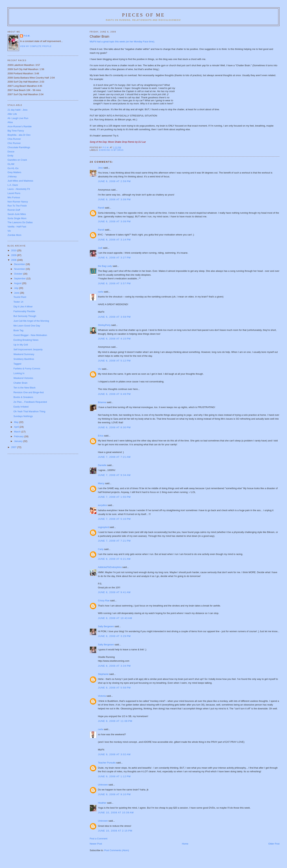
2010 (14, 250)
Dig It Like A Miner (23, 307)
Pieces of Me (143, 15)
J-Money (12, 177)
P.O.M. (27, 36)
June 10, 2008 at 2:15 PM (115, 831)
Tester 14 (18, 302)
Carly (101, 549)
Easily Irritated (21, 407)
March (18, 432)
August (18, 283)
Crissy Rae (104, 601)
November (20, 269)
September (20, 278)
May (17, 422)
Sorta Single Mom (17, 218)
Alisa (10, 122)
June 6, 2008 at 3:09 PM (114, 199)
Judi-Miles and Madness (20, 181)
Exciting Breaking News (26, 340)
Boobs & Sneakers (23, 397)
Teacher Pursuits (107, 763)
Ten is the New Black (24, 388)
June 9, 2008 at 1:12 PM (114, 776)
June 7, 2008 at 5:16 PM (114, 519)
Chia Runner (14, 139)
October (19, 274)
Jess (100, 168)
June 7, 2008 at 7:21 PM (114, 541)
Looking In (19, 373)
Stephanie (103, 674)
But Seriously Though (25, 316)
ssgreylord (103, 527)
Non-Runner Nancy (18, 202)
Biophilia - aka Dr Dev (19, 135)
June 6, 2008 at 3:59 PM (114, 317)
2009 (14, 255)
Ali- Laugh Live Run (18, 118)
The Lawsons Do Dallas (20, 222)
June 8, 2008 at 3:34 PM (114, 666)
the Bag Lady (105, 266)
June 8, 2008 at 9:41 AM (114, 592)
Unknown (103, 785)
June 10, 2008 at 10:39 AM (116, 813)
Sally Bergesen (106, 626)
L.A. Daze (13, 185)
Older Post (274, 844)
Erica (101, 436)
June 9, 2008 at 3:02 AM (114, 754)
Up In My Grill (21, 345)
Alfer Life (12, 114)
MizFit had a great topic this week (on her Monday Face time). (122, 42)
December (20, 264)
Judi (100, 248)
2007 (14, 447)
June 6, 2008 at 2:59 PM (114, 181)
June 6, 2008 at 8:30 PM (114, 427)
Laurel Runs (14, 193)
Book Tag (18, 330)
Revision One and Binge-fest (28, 392)
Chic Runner (14, 143)
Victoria (102, 696)
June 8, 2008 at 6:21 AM (114, 559)
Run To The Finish (17, 206)
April (17, 427)
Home (185, 844)
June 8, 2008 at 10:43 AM (115, 618)
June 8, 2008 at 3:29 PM (114, 636)
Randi (101, 208)
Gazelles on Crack (17, 160)
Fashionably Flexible (24, 311)
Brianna (102, 402)
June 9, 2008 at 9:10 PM (114, 794)
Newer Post (96, 844)
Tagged (17, 364)
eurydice (102, 505)
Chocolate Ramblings (19, 147)
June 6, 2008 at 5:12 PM (114, 361)
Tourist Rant (20, 297)
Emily (10, 156)
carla (100, 292)
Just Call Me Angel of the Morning (31, 321)
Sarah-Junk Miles (17, 214)
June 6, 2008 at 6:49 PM (114, 394)
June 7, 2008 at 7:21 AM (114, 457)
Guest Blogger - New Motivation (30, 335)
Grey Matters (14, 172)
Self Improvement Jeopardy (28, 349)
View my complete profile (36, 46)
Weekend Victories (23, 378)
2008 (14, 260)
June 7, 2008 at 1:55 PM (114, 497)
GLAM (11, 164)
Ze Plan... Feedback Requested (30, 402)
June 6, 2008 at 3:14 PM (114, 240)
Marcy (101, 483)
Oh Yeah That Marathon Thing (29, 411)
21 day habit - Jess (17, 110)
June (17, 293)
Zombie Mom (14, 235)
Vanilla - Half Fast (17, 227)
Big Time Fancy (16, 131)
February (19, 436)
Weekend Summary (24, 354)
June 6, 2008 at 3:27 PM (114, 258)
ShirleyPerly (104, 325)
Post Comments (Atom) (117, 850)
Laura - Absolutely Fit (19, 189)
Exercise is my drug (111, 150)
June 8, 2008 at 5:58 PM (114, 688)
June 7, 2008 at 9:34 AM (114, 475)
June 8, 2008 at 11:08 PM (115, 721)
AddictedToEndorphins (110, 567)
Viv (100, 369)
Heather (102, 803)
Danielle (102, 465)
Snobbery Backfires (24, 359)
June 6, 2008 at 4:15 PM (114, 339)
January (19, 441)
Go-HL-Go (13, 168)
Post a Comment (99, 839)
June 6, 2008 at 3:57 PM (114, 283)
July (17, 288)
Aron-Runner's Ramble (20, 126)
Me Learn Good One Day (27, 326)
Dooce (11, 152)
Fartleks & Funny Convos (27, 369)
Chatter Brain (20, 383)
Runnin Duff (14, 210)
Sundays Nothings (23, 416)
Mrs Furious (14, 197)
